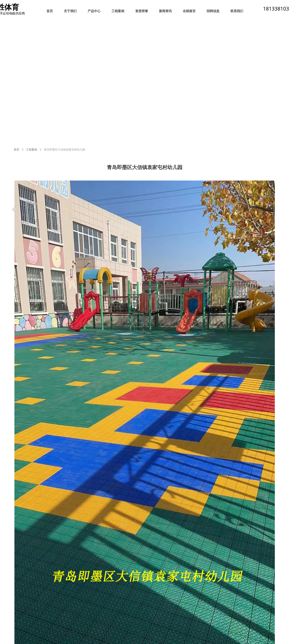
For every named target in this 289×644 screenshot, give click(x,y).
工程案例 (32, 150)
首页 (16, 150)
